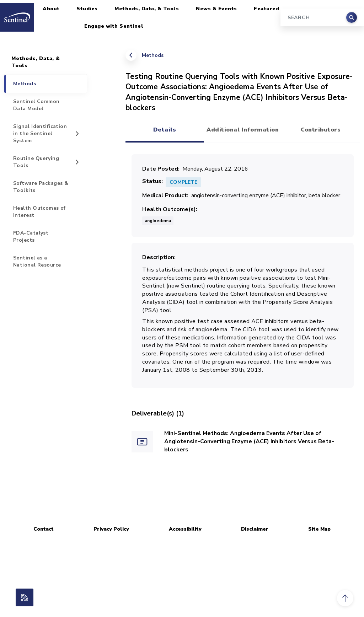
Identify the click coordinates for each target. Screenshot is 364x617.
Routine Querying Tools (36, 162)
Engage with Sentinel (114, 26)
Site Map (319, 529)
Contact (44, 529)
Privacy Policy (111, 529)
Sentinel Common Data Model (36, 105)
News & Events (216, 9)
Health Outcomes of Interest (39, 212)
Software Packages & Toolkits (41, 187)
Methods (153, 55)
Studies (87, 9)
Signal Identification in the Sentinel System (40, 133)
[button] (345, 598)
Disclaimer (255, 529)
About (51, 9)
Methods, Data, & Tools (147, 9)
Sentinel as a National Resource (37, 261)
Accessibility (185, 529)
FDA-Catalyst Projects (31, 237)
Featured (266, 9)
